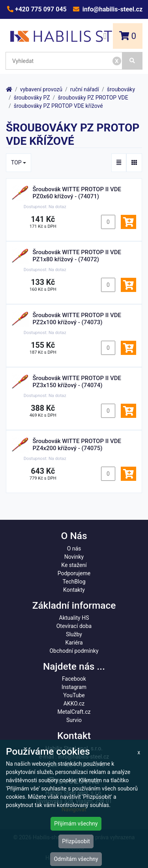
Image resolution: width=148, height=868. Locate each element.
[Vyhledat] (132, 61)
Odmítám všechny (76, 859)
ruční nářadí (85, 89)
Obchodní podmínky (74, 651)
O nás (74, 549)
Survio (74, 720)
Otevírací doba (74, 626)
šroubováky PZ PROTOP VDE (93, 98)
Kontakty (74, 590)
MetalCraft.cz (74, 712)
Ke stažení (74, 565)
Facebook (74, 679)
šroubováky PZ (32, 98)
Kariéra (74, 643)
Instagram (74, 687)
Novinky (74, 557)
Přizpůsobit (76, 841)
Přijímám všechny (76, 824)
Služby (74, 634)
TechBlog (74, 582)
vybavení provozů (41, 89)
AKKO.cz (74, 704)
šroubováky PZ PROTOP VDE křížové (58, 106)
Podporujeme (74, 573)
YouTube (74, 695)
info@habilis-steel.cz (112, 9)
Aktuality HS (74, 618)
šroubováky (121, 89)
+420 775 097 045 (40, 9)
